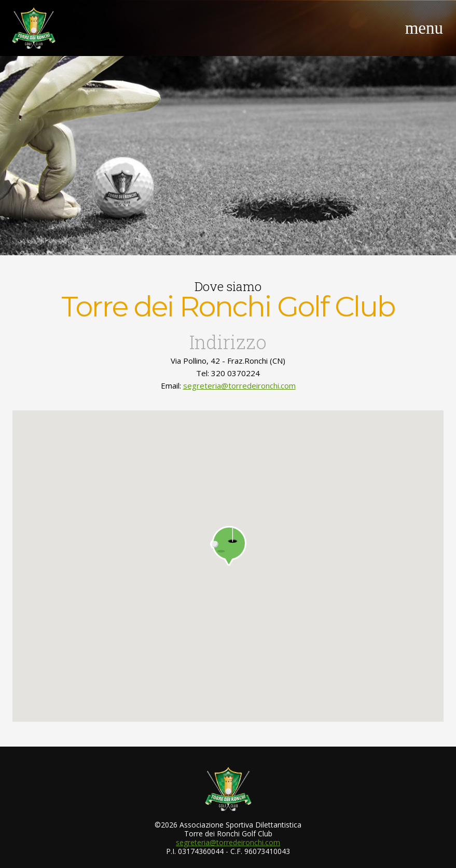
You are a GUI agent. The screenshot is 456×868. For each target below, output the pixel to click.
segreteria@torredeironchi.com (239, 385)
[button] (228, 546)
